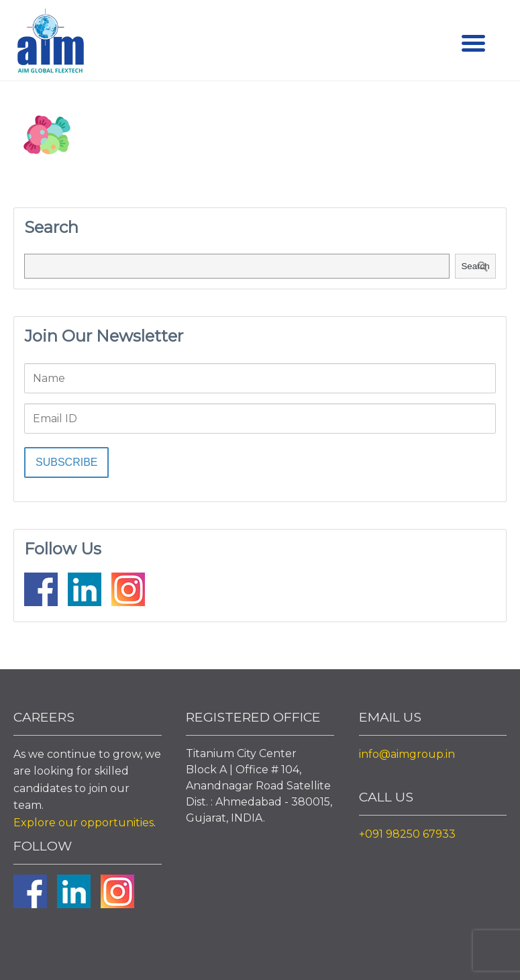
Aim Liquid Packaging (50, 44)
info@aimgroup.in (407, 754)
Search (475, 266)
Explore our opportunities (84, 823)
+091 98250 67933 (407, 834)
